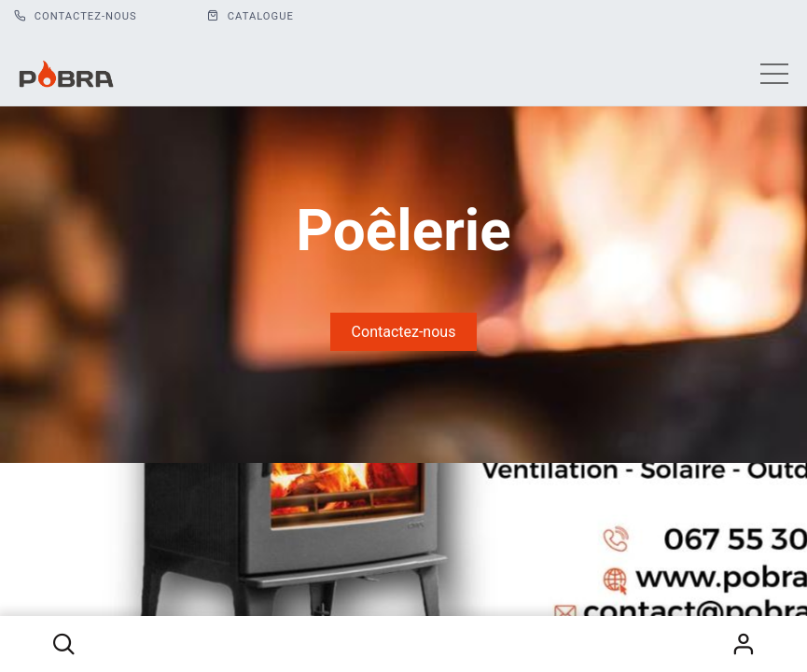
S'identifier (744, 644)
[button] (63, 644)
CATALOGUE (250, 16)
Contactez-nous (76, 16)
